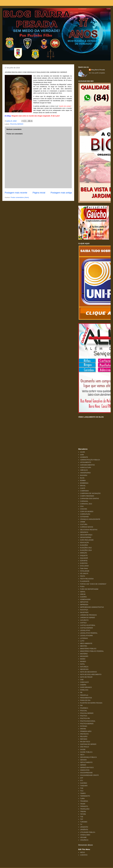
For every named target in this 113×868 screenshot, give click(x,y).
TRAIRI (83, 804)
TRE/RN (83, 812)
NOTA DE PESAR (86, 677)
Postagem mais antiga (61, 193)
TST (82, 819)
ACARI (83, 452)
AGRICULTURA (86, 467)
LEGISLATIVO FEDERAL (89, 633)
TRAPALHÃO (85, 809)
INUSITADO (84, 612)
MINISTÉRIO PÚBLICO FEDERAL (92, 651)
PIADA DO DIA (85, 700)
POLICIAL (84, 711)
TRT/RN (83, 814)
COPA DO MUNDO (87, 511)
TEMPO (83, 793)
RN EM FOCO (85, 742)
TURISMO (84, 822)
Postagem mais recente (16, 193)
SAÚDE (83, 749)
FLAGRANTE (85, 581)
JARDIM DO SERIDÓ (88, 618)
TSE (82, 817)
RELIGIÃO (84, 736)
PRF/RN (83, 729)
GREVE (83, 594)
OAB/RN (83, 685)
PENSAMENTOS (86, 698)
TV (81, 824)
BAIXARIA (84, 475)
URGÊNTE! (84, 830)
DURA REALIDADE (87, 540)
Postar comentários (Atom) (20, 197)
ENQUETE (84, 556)
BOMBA (83, 480)
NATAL (83, 664)
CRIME (83, 522)
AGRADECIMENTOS (87, 465)
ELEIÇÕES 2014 (86, 550)
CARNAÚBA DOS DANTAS (90, 499)
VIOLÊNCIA (84, 840)
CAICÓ (83, 488)
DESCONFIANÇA (86, 535)
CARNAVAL (84, 501)
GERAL (83, 592)
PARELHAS (84, 690)
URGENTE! (84, 827)
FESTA (83, 576)
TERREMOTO (85, 796)
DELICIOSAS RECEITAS (89, 530)
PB (81, 692)
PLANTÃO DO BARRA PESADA (91, 703)
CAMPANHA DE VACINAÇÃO (90, 493)
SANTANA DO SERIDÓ (88, 744)
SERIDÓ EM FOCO (87, 768)
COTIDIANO (84, 517)
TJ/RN (82, 799)
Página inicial (39, 193)
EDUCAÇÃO (85, 543)
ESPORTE (84, 561)
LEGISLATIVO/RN (86, 636)
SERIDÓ (83, 765)
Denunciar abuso (86, 845)
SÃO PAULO (85, 747)
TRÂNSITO (84, 806)
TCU (82, 791)
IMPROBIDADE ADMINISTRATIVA (92, 607)
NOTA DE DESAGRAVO (88, 672)
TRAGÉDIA (84, 801)
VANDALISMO (85, 835)
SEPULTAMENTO (86, 762)
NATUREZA (84, 667)
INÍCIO (83, 852)
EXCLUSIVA (84, 566)
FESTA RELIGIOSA (87, 579)
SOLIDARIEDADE (86, 773)
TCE (82, 788)
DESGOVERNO (86, 537)
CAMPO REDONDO (87, 496)
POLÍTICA (84, 716)
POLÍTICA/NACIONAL (88, 721)
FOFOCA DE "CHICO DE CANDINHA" (93, 584)
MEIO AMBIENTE (86, 643)
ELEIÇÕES (84, 545)
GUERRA (83, 597)
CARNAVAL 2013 (86, 504)
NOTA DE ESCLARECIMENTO (91, 674)
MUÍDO (83, 659)
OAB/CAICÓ (84, 682)
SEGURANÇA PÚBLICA (88, 757)
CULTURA (84, 524)
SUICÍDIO (84, 783)
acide (82, 455)
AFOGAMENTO (86, 462)
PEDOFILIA (84, 695)
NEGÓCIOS (84, 669)
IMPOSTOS (84, 602)
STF (82, 778)
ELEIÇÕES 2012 (86, 548)
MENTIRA (84, 646)
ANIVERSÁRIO (85, 473)
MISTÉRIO (84, 654)
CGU (82, 506)
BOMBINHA (84, 483)
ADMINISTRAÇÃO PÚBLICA (90, 460)
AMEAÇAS (84, 470)
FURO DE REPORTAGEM (89, 589)
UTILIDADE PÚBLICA (88, 832)
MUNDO (83, 661)
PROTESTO (84, 734)
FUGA (82, 587)
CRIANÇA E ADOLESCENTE (90, 519)
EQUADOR (84, 558)
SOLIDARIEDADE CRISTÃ (89, 775)
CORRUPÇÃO (85, 514)
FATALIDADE (85, 571)
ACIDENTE (84, 457)
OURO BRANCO (86, 687)
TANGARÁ (84, 786)
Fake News (84, 568)
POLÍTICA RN (85, 718)
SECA (82, 755)
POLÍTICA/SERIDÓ (87, 724)
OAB (82, 680)
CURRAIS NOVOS (87, 527)
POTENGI (84, 726)
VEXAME (83, 837)
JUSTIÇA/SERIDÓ (87, 628)
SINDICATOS (85, 770)
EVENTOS (84, 563)
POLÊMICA (84, 708)
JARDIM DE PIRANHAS (88, 615)
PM (81, 705)
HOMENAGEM (85, 599)
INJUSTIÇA (84, 610)
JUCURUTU (84, 620)
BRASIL (83, 486)
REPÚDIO (84, 739)
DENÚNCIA (84, 532)
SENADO (83, 760)
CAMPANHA (84, 491)
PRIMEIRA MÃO (86, 731)
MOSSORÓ (84, 656)
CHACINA (84, 509)
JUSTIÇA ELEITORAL (88, 625)
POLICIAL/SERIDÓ (17, 124)
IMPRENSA (84, 605)
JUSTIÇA (83, 623)
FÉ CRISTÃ (84, 574)
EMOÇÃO (84, 553)
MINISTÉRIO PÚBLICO (88, 649)
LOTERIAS (84, 638)
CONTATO (84, 855)
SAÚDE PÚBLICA (86, 752)
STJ (82, 780)
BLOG (82, 478)
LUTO (82, 641)
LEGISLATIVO (85, 630)
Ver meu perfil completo (97, 73)
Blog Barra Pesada (17, 13)
